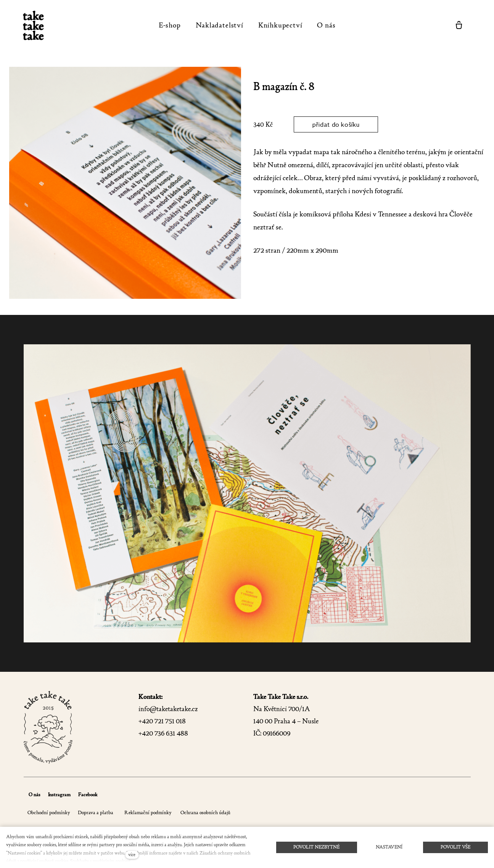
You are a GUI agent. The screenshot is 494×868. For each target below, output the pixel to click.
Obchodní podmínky (49, 812)
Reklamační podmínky (148, 812)
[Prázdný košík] (459, 25)
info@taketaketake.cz (168, 709)
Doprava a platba (96, 812)
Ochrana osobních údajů (205, 812)
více (132, 855)
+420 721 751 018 (162, 721)
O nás (35, 795)
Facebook (88, 795)
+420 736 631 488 (163, 733)
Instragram (59, 795)
